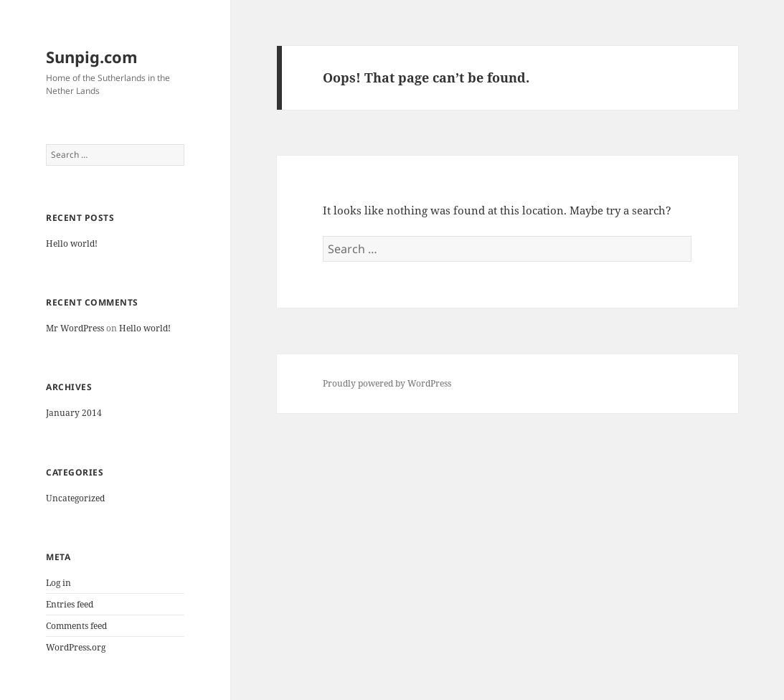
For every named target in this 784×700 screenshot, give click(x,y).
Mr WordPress (75, 328)
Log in (58, 583)
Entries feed (70, 604)
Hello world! (72, 243)
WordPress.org (76, 647)
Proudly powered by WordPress (387, 383)
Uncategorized (75, 498)
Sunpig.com (92, 57)
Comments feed (76, 626)
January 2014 (74, 413)
